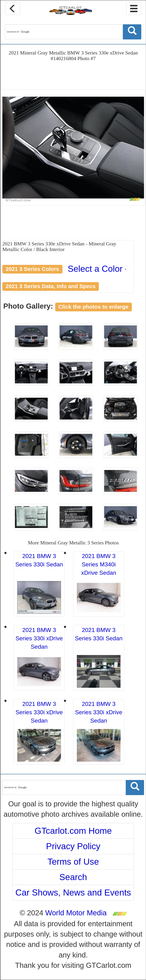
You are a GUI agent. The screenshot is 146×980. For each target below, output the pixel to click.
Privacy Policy (73, 846)
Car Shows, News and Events (73, 893)
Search (73, 877)
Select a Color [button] (97, 269)
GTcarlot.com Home (73, 831)
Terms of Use (73, 862)
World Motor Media (76, 913)
